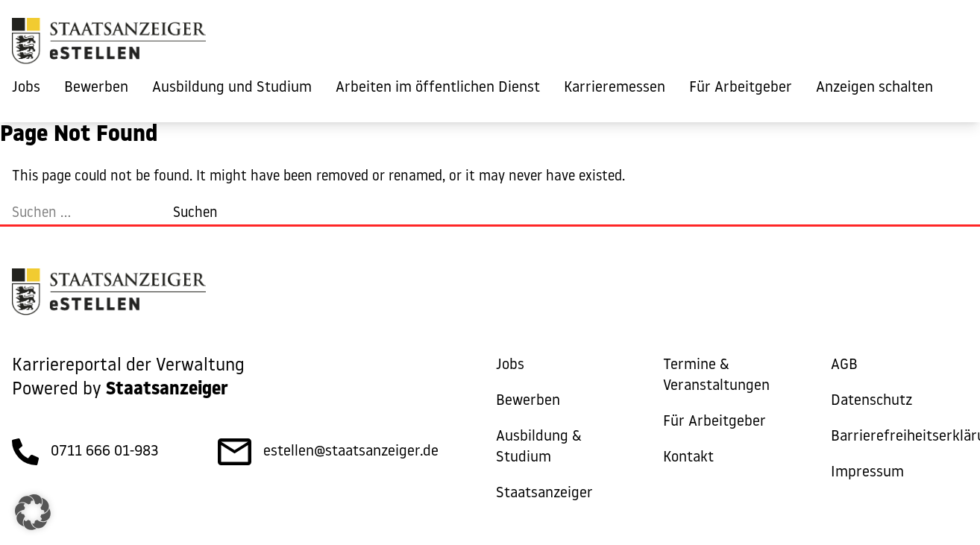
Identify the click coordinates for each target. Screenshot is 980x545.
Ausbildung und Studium (232, 88)
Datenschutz (871, 401)
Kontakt (688, 458)
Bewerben (96, 88)
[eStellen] (109, 45)
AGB (844, 365)
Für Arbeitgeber (741, 88)
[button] (33, 512)
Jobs (26, 88)
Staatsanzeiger (544, 494)
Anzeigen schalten (874, 88)
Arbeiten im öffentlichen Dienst (438, 88)
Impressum (867, 473)
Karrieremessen (615, 88)
